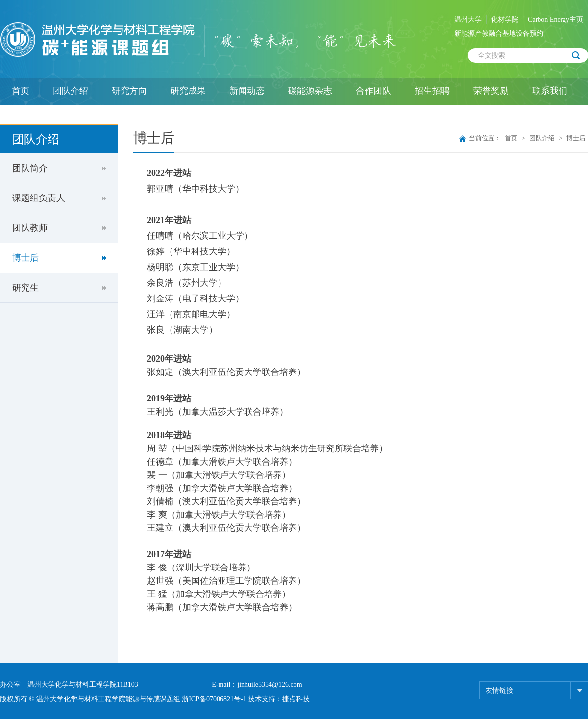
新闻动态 (247, 91)
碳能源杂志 (310, 91)
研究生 (25, 288)
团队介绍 (71, 91)
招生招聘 (432, 91)
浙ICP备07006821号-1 (214, 699)
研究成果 (188, 91)
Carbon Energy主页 (555, 19)
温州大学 (468, 19)
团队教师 (30, 228)
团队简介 (30, 168)
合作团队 (373, 91)
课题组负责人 (39, 198)
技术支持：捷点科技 (279, 699)
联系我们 (550, 91)
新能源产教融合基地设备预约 (499, 34)
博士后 (25, 258)
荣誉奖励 (491, 91)
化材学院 (505, 19)
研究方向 (129, 91)
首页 (21, 91)
